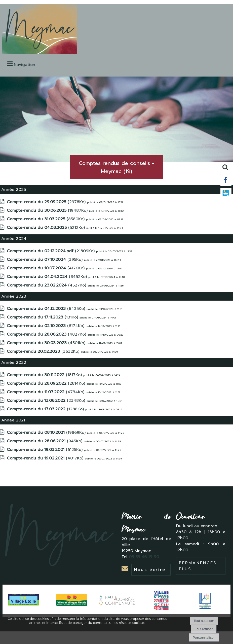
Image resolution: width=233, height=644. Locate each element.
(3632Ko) (44, 351)
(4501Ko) (47, 343)
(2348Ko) (47, 401)
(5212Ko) (47, 228)
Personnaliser (204, 637)
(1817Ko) (45, 375)
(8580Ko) (46, 219)
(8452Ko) (48, 277)
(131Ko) (43, 317)
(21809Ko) (51, 251)
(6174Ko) (46, 326)
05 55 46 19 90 (145, 557)
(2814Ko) (47, 383)
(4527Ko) (47, 285)
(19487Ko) (48, 210)
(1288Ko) (46, 409)
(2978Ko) (47, 202)
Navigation (25, 65)
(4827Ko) (47, 334)
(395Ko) (45, 260)
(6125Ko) (45, 450)
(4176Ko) (46, 268)
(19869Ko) (47, 433)
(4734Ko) (46, 392)
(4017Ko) (46, 458)
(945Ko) (45, 441)
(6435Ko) (47, 309)
